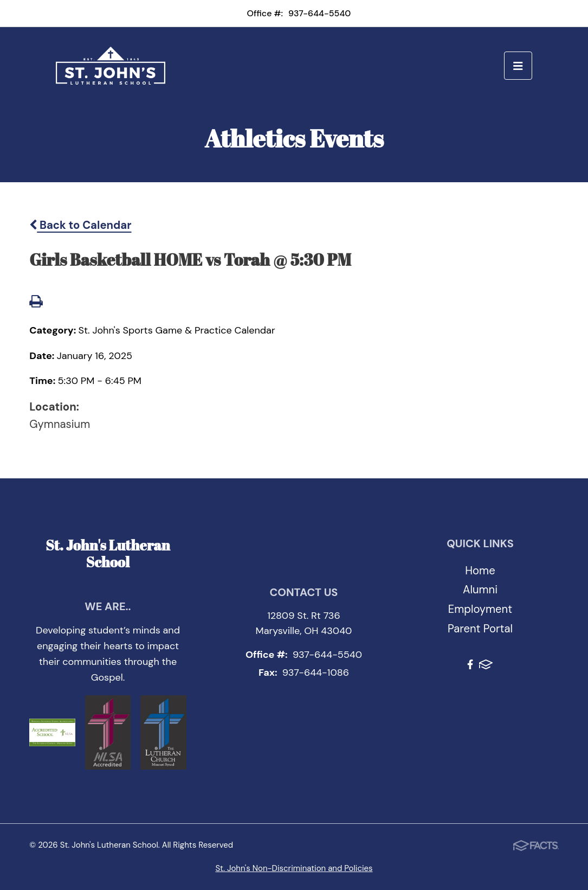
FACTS (486, 664)
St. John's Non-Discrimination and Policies (294, 868)
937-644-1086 (316, 673)
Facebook (470, 664)
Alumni (480, 590)
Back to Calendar (80, 225)
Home (480, 571)
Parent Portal (480, 629)
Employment (480, 609)
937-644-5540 (319, 13)
